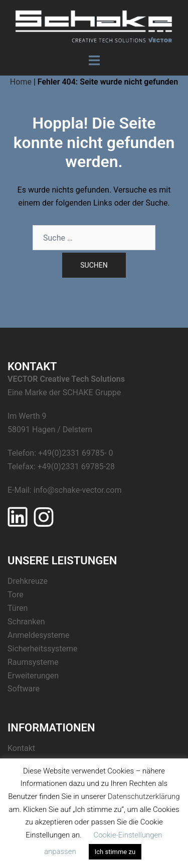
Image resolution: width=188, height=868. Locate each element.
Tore (16, 595)
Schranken (26, 622)
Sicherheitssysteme (42, 649)
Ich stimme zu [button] (115, 852)
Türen (18, 608)
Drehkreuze (28, 581)
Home (21, 82)
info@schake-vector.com (78, 490)
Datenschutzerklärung (144, 796)
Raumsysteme (33, 662)
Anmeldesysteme (39, 635)
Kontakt (21, 748)
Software (24, 689)
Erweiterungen (33, 676)
